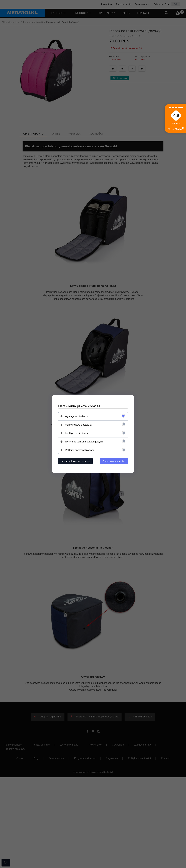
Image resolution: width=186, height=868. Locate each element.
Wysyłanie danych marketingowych (84, 442)
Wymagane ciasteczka (77, 416)
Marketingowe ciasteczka (79, 425)
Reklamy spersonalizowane (80, 450)
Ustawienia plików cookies (79, 406)
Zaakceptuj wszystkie (114, 461)
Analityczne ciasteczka (77, 433)
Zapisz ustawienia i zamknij (76, 461)
